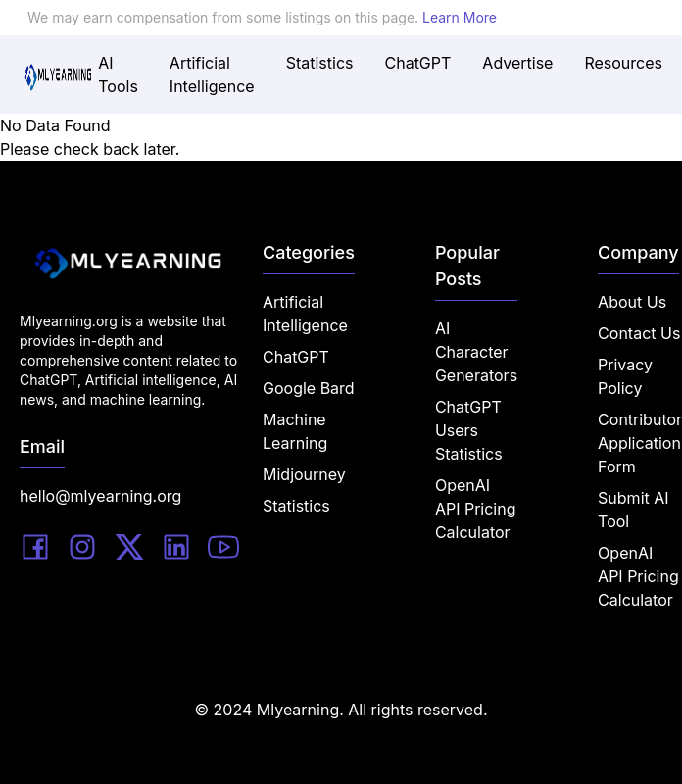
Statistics (320, 63)
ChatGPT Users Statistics (469, 430)
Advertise (517, 63)
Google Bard (309, 388)
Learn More (460, 17)
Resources (623, 63)
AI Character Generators (476, 352)
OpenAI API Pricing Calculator (476, 509)
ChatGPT (418, 63)
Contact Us (639, 333)
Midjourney (304, 474)
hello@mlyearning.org (100, 496)
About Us (632, 302)
